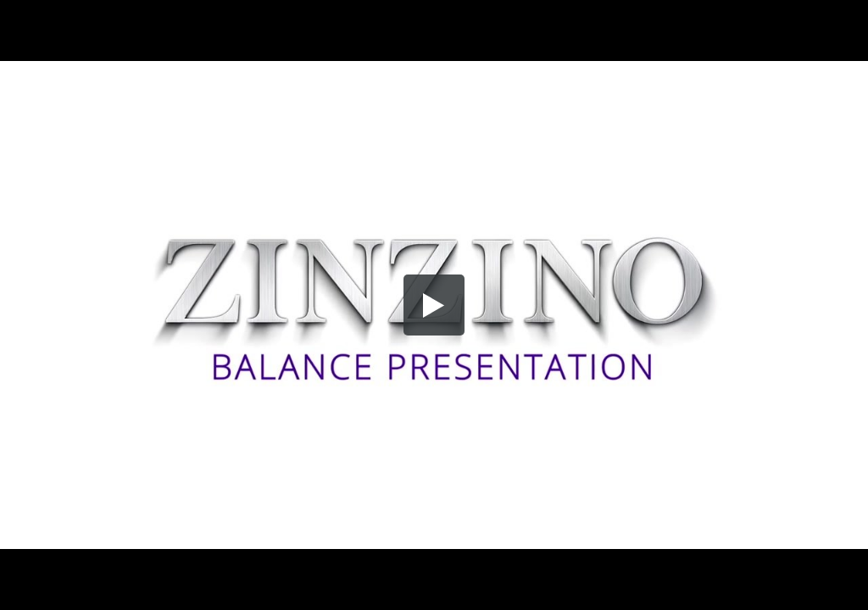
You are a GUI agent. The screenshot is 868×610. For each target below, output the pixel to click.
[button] (434, 305)
